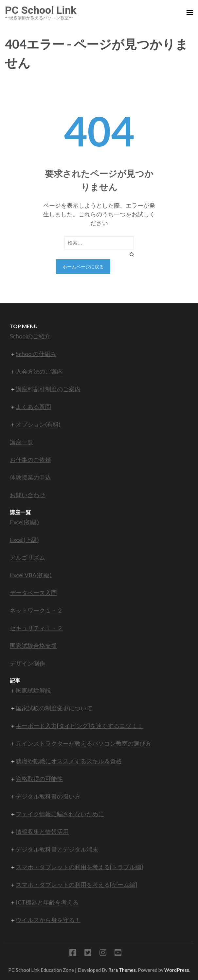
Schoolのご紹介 (30, 336)
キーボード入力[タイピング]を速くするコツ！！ (79, 726)
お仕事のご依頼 (30, 460)
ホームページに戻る (83, 267)
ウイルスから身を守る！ (48, 920)
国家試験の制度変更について (54, 708)
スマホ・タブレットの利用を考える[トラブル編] (79, 867)
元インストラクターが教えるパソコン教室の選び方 (83, 743)
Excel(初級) (24, 522)
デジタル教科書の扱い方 (48, 796)
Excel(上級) (24, 540)
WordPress (177, 970)
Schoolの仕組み (36, 354)
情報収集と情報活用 (42, 832)
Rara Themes (122, 970)
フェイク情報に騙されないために (60, 814)
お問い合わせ (27, 495)
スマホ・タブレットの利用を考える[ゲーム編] (76, 885)
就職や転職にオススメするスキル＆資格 (69, 761)
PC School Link (41, 10)
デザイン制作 (27, 663)
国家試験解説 (33, 690)
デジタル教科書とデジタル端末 (57, 849)
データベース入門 (33, 593)
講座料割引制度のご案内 (48, 389)
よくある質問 (33, 407)
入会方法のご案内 (39, 371)
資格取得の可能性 (39, 779)
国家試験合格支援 (33, 646)
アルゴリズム (27, 557)
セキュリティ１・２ (36, 628)
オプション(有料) (38, 424)
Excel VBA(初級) (31, 575)
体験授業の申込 (30, 477)
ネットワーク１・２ (36, 610)
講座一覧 (22, 442)
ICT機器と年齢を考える (47, 902)
